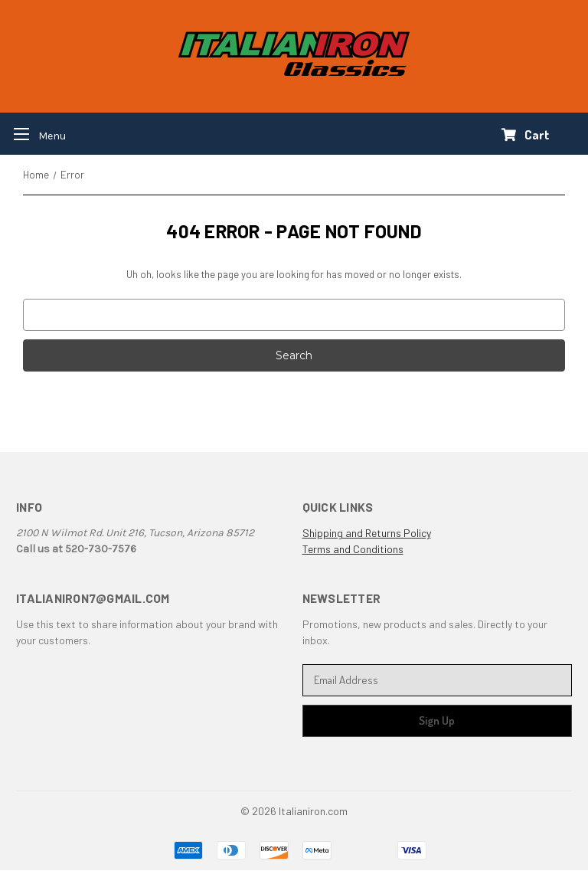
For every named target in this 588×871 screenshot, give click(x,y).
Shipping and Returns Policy (367, 533)
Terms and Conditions (353, 549)
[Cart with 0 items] (526, 136)
